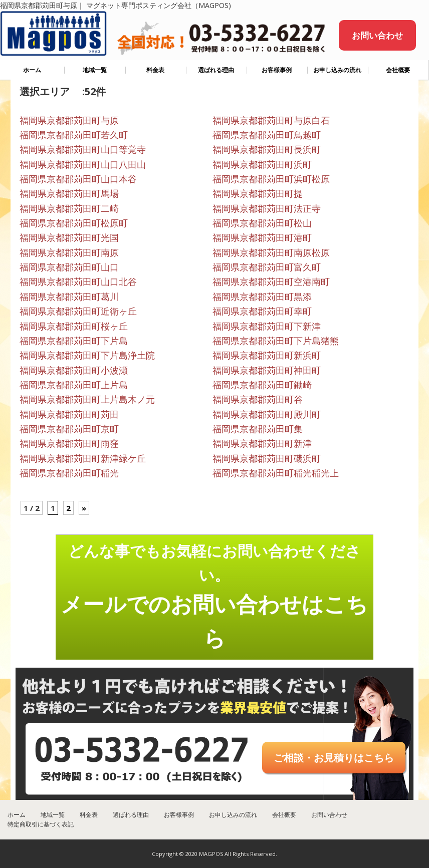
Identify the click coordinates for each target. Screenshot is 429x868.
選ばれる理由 (216, 70)
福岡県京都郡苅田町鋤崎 (262, 385)
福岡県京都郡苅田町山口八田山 (83, 164)
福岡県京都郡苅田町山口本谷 (78, 179)
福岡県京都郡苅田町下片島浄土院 (87, 355)
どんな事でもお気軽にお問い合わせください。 (214, 597)
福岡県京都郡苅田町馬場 (69, 193)
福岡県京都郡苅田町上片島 (74, 385)
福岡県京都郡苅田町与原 (69, 120)
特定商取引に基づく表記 (41, 824)
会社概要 (398, 70)
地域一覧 (95, 70)
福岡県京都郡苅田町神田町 (267, 370)
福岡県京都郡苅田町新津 (262, 443)
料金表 (155, 70)
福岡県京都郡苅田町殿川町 (267, 414)
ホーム (32, 70)
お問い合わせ (377, 35)
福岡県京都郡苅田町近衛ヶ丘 (78, 311)
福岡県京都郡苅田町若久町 (74, 135)
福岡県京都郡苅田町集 (258, 429)
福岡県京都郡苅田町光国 (69, 237)
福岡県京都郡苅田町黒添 (262, 297)
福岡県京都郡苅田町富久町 (267, 267)
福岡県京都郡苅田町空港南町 (271, 281)
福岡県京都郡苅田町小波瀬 (74, 370)
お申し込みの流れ (337, 70)
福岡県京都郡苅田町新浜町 (267, 355)
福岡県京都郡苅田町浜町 (262, 164)
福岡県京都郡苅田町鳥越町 (267, 135)
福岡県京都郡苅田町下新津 (267, 326)
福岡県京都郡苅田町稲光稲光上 (276, 473)
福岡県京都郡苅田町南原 (69, 252)
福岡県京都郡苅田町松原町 (74, 223)
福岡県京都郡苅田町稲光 (69, 473)
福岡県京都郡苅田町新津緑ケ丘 (83, 458)
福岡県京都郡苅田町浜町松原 (271, 179)
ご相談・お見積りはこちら (334, 758)
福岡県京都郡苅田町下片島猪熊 (276, 341)
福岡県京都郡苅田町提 (258, 193)
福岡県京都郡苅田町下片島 (74, 341)
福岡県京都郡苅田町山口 (69, 267)
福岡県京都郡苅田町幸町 (262, 311)
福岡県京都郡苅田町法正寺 (267, 208)
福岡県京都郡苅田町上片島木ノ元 (87, 399)
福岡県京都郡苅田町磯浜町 (267, 458)
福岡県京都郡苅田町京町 (69, 429)
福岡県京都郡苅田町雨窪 (69, 443)
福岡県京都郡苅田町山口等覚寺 (83, 149)
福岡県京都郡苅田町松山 (262, 223)
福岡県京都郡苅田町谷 (258, 399)
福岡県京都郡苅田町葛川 (69, 297)
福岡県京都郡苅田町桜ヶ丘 (74, 326)
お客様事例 (277, 70)
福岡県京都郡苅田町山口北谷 (78, 281)
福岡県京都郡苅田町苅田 (69, 414)
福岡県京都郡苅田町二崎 (69, 208)
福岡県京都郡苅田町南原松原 (271, 252)
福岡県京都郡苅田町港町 (262, 237)
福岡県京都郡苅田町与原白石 (271, 120)
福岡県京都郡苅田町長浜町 (267, 149)
